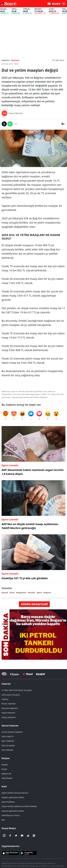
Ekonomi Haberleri (10, 708)
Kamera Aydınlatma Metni (13, 811)
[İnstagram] (4, 836)
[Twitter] (16, 836)
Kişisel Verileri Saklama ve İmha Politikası (19, 806)
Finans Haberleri (9, 704)
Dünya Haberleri (9, 717)
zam (13, 592)
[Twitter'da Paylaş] (4, 124)
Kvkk (4, 786)
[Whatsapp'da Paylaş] (10, 124)
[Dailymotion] (28, 836)
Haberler (6, 684)
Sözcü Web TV (8, 736)
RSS (3, 820)
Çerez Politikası (8, 802)
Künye (4, 769)
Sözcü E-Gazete (8, 745)
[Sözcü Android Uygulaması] (28, 853)
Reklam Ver (6, 774)
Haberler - (6, 60)
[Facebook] (10, 836)
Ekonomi (15, 60)
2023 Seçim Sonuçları (11, 695)
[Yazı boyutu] (63, 124)
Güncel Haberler (10, 726)
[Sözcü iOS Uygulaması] (10, 853)
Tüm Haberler (8, 750)
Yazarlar (5, 699)
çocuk (5, 592)
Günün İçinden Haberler (12, 732)
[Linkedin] (34, 836)
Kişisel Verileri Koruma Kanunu (15, 793)
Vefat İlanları (7, 778)
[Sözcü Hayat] (27, 674)
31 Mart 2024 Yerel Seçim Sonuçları (17, 690)
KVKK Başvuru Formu (11, 815)
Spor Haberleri (8, 741)
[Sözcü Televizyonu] (4, 674)
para (40, 592)
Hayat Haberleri (8, 713)
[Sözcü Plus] (40, 674)
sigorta (48, 592)
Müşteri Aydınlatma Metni (13, 797)
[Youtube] (22, 836)
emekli (32, 592)
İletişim (6, 758)
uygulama (22, 592)
